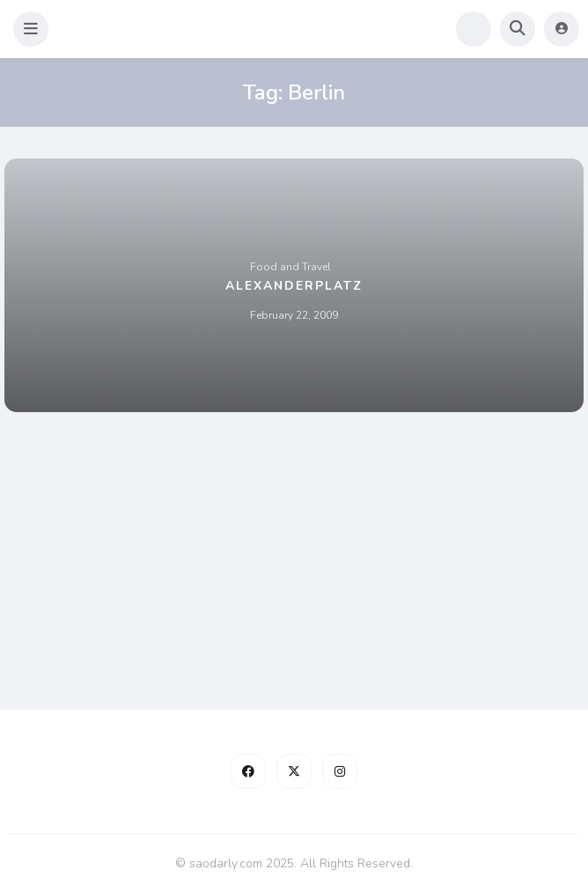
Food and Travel (290, 267)
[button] (31, 29)
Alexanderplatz (294, 286)
